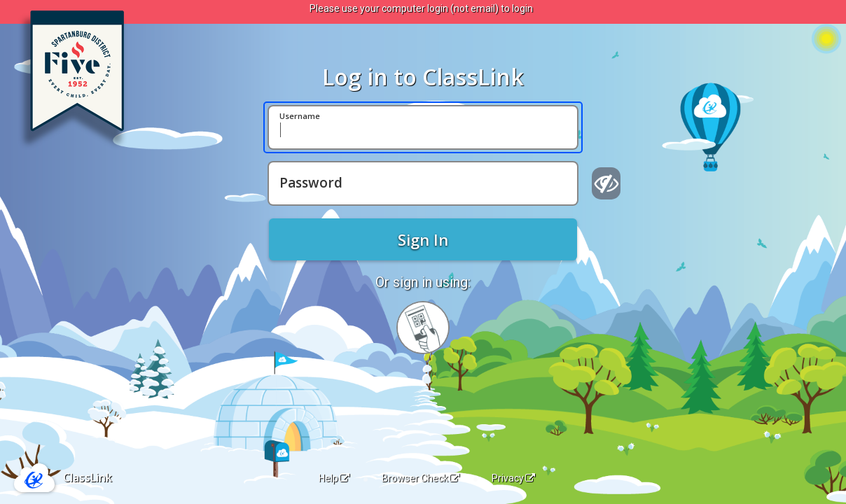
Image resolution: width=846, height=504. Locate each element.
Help (334, 478)
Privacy (513, 478)
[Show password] (606, 183)
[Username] (423, 127)
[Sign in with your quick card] (423, 328)
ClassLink (88, 477)
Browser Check (421, 478)
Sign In (423, 239)
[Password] (423, 183)
